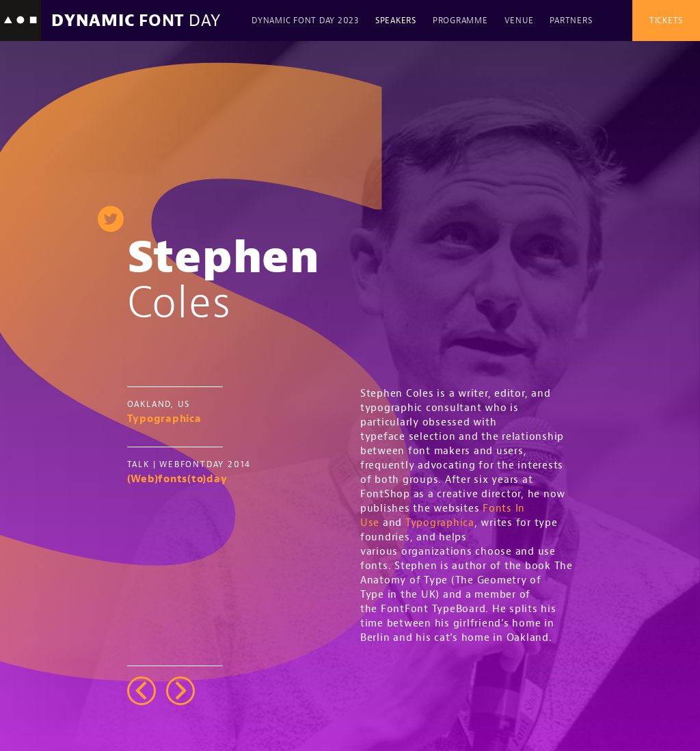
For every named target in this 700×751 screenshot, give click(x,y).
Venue (519, 21)
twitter (111, 219)
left (142, 691)
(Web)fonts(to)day (177, 479)
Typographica (440, 523)
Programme (460, 21)
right (180, 691)
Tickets (666, 21)
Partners (571, 21)
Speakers (396, 21)
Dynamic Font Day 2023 (305, 21)
